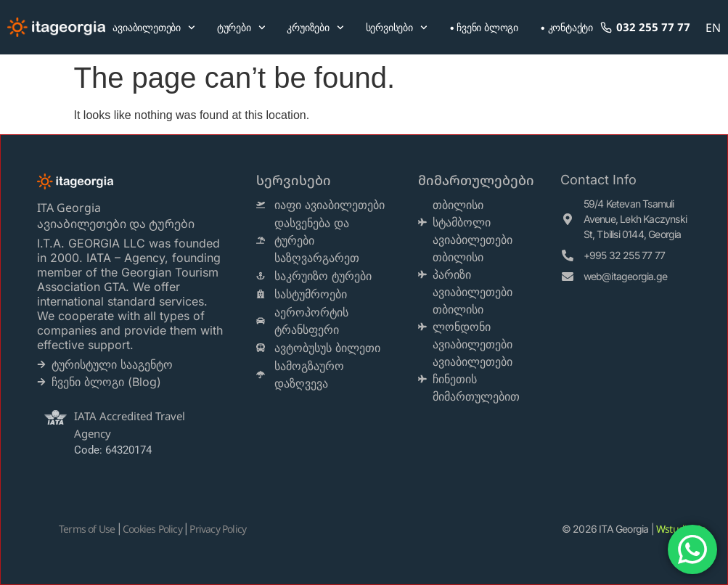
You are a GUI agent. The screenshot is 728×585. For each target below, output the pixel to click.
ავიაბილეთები (154, 28)
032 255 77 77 (646, 27)
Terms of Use (87, 529)
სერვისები (397, 28)
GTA (115, 287)
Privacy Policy (218, 529)
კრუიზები (315, 28)
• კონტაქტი (567, 27)
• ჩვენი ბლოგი (484, 27)
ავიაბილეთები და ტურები (117, 224)
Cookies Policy (152, 529)
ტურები (241, 28)
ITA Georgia (69, 208)
